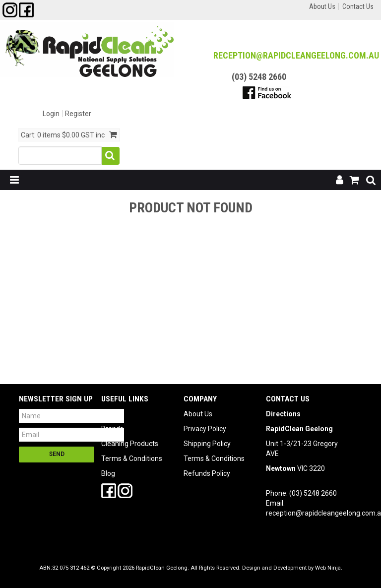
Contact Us (358, 6)
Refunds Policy (207, 473)
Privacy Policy (205, 429)
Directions (283, 414)
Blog (108, 473)
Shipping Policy (207, 444)
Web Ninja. (329, 568)
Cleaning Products (130, 444)
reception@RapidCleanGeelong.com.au (296, 55)
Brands (112, 429)
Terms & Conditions (132, 458)
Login (51, 114)
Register (78, 114)
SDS (108, 414)
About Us (322, 6)
